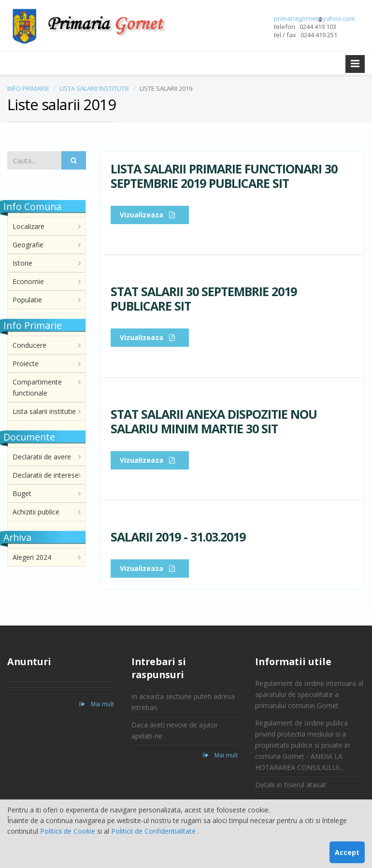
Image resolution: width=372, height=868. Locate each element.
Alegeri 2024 (32, 557)
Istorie (22, 263)
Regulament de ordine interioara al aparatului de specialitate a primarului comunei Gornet (309, 694)
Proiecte (26, 363)
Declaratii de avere (42, 457)
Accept (347, 852)
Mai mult (97, 704)
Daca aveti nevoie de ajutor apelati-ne (175, 730)
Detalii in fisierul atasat (291, 785)
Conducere (29, 345)
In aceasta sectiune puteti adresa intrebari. (183, 702)
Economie (28, 281)
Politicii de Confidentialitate (154, 831)
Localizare (29, 226)
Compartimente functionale (37, 387)
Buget (22, 493)
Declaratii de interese (46, 475)
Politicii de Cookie (69, 831)
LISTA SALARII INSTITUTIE (94, 88)
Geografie (28, 245)
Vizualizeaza (150, 215)
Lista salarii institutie (44, 411)
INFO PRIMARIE (28, 88)
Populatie (27, 300)
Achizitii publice (36, 512)
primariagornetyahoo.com (315, 18)
